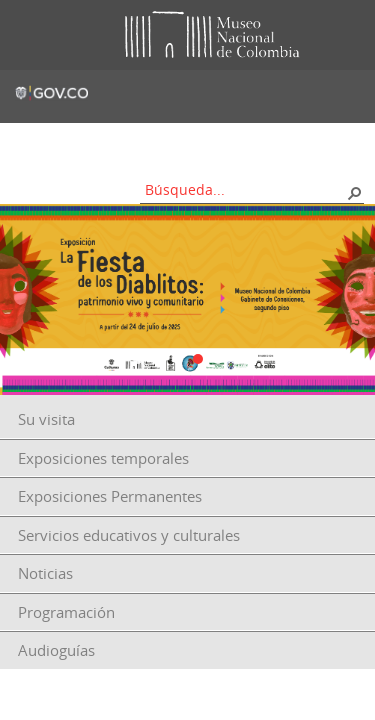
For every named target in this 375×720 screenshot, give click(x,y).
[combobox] (245, 189)
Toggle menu (29, 35)
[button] (354, 192)
